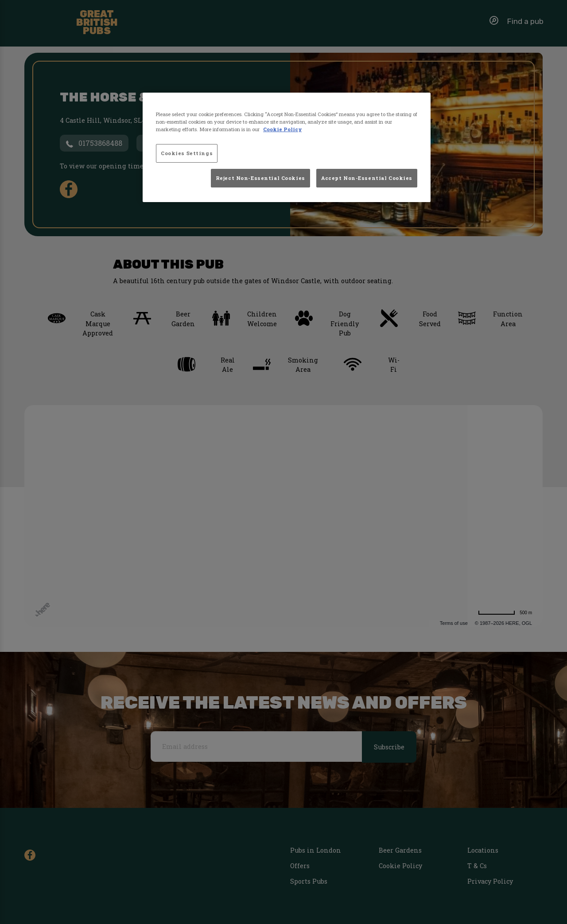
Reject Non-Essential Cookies (260, 178)
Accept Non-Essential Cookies (367, 178)
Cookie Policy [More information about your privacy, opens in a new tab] (282, 129)
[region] (287, 148)
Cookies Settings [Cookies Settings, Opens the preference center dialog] (187, 153)
